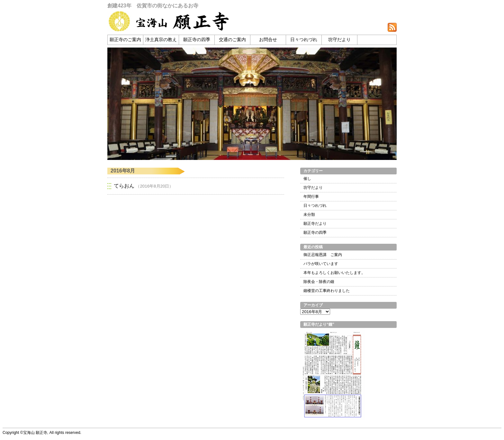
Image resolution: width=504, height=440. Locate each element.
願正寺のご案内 (125, 40)
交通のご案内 (232, 40)
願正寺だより (315, 224)
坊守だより (339, 40)
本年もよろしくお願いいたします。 (334, 273)
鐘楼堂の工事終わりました (327, 291)
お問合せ (268, 40)
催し (307, 179)
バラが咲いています (321, 264)
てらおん (124, 186)
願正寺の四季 (197, 40)
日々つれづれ (304, 40)
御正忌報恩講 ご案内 (323, 255)
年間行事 (311, 197)
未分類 (309, 215)
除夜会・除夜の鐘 (319, 282)
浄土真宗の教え (161, 40)
